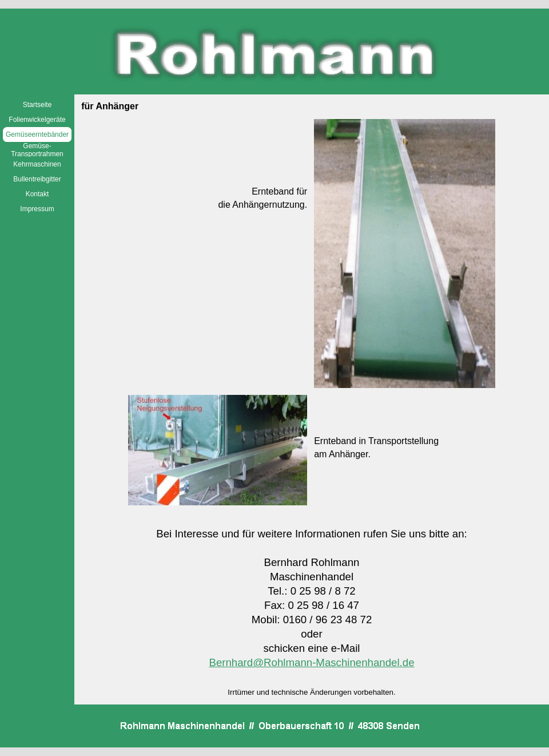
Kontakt (37, 194)
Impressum (37, 209)
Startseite (37, 105)
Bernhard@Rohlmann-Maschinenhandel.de (311, 662)
